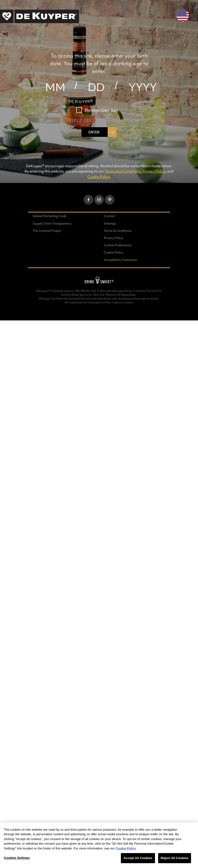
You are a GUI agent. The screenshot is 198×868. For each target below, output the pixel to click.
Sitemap (110, 223)
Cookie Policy (99, 177)
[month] (55, 87)
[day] (96, 87)
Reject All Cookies (175, 858)
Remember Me (101, 110)
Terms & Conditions (118, 231)
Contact (110, 216)
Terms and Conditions (123, 171)
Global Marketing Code (49, 216)
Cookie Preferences (118, 245)
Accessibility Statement (120, 260)
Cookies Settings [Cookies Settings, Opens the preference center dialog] (17, 858)
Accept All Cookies (138, 858)
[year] (143, 87)
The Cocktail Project (47, 231)
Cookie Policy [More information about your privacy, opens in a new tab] (126, 848)
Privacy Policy (154, 171)
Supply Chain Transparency (52, 223)
